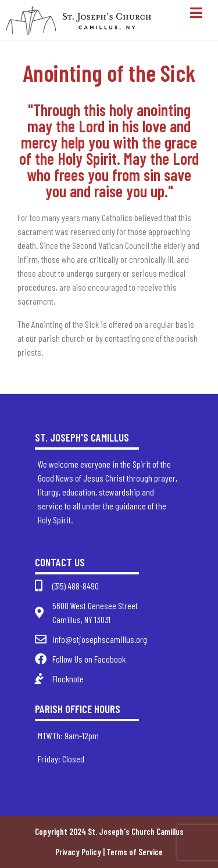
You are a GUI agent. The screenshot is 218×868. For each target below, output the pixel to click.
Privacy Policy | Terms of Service (109, 852)
